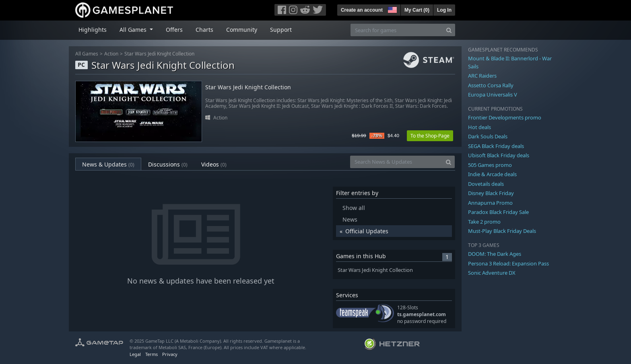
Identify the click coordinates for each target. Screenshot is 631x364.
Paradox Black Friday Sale (498, 212)
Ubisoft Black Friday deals (499, 155)
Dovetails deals (486, 184)
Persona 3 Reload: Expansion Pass (508, 263)
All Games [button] (134, 30)
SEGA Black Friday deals (496, 146)
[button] (392, 9)
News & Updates (108, 164)
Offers (174, 30)
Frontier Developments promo (505, 117)
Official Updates (367, 231)
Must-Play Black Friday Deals (502, 231)
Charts (204, 30)
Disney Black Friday (491, 193)
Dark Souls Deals (488, 136)
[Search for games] (397, 30)
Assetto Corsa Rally (491, 85)
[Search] (449, 30)
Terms (152, 354)
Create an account (362, 10)
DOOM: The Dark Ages (495, 254)
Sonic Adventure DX (492, 273)
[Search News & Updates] (396, 162)
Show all (354, 208)
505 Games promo (490, 165)
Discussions (168, 164)
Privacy (170, 354)
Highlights (93, 30)
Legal (135, 354)
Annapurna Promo (490, 203)
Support (281, 30)
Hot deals (479, 127)
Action (111, 54)
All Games (87, 54)
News (350, 219)
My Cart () (417, 10)
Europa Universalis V (493, 95)
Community (242, 30)
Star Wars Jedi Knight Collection (159, 54)
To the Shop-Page (430, 136)
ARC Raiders (482, 76)
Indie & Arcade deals (492, 174)
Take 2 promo (484, 222)
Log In (444, 10)
